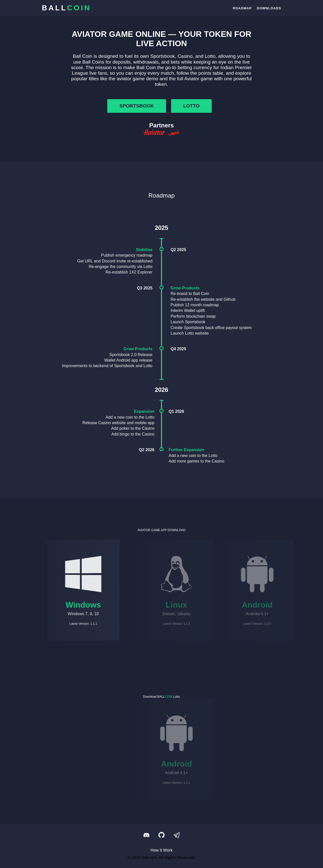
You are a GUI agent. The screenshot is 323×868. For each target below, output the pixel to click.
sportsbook (137, 106)
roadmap (242, 8)
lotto (191, 106)
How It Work (162, 850)
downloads (269, 8)
